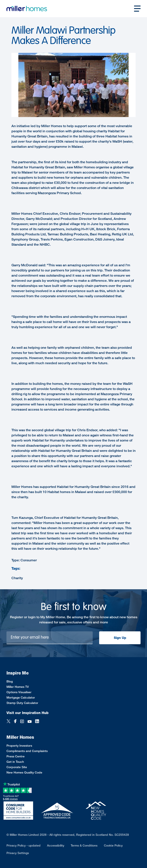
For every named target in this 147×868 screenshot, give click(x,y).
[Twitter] (9, 722)
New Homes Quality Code (24, 772)
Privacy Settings (18, 853)
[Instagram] (22, 722)
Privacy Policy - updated (23, 845)
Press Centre (16, 756)
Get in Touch (15, 762)
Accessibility (56, 845)
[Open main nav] (137, 9)
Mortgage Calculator (21, 697)
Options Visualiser (19, 692)
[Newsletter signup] (50, 638)
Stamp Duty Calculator (22, 703)
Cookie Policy (113, 845)
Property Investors (19, 745)
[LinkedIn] (37, 722)
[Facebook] (15, 722)
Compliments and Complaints (27, 751)
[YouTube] (30, 722)
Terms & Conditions (84, 845)
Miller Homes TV (18, 687)
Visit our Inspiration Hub (27, 713)
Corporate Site (17, 767)
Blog (10, 681)
